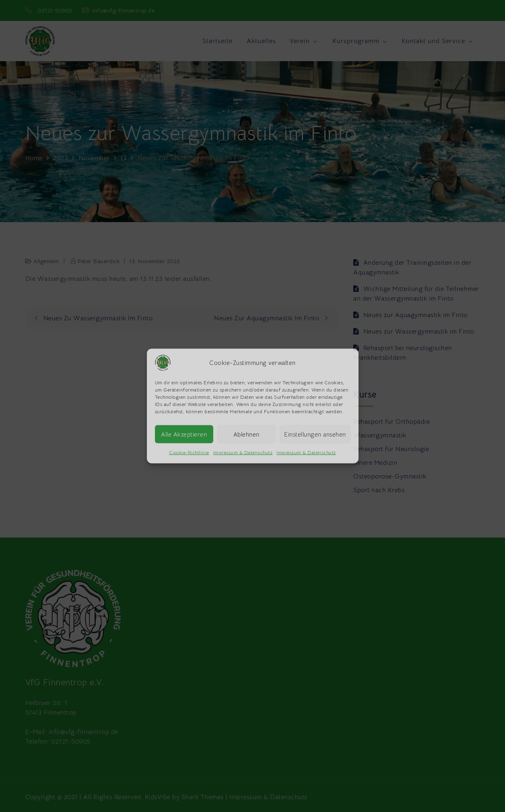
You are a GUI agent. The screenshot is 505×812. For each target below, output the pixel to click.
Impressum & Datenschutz (243, 452)
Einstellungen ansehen (315, 434)
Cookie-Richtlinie (189, 452)
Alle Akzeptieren (184, 434)
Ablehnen (246, 434)
